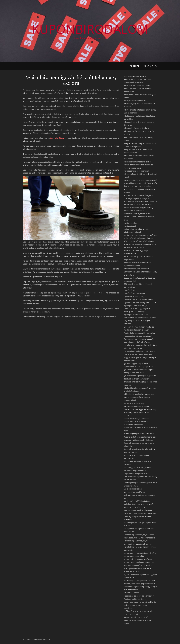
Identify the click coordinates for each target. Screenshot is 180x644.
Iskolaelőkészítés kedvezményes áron (140, 388)
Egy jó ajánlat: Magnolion (134, 293)
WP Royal (46, 639)
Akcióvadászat (130, 226)
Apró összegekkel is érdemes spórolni (140, 235)
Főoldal (135, 66)
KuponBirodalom (90, 29)
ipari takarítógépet (58, 138)
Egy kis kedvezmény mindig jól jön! (138, 299)
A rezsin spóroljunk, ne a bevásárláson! (140, 180)
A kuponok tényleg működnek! (136, 128)
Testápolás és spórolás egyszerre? (139, 596)
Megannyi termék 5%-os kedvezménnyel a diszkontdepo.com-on (140, 495)
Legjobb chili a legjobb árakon (136, 473)
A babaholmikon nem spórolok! (137, 85)
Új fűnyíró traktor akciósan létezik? (138, 611)
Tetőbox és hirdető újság (135, 599)
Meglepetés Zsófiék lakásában (137, 501)
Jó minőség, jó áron (132, 391)
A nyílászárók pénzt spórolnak (136, 171)
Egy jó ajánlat (129, 290)
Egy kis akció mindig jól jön (135, 296)
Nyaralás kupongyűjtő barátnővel (138, 565)
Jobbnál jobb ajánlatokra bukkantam (139, 394)
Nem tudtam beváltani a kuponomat (139, 562)
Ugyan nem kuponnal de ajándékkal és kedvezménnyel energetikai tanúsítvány (140, 605)
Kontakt (149, 66)
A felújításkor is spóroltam (135, 101)
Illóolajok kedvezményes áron (136, 379)
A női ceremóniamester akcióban (138, 162)
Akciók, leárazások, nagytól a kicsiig (139, 208)
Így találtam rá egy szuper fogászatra (140, 376)
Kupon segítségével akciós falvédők (139, 434)
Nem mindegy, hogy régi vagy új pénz (140, 553)
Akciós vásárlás (130, 223)
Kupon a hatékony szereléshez (137, 419)
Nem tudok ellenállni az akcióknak (138, 559)
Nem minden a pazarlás (134, 556)
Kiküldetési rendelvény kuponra (137, 406)
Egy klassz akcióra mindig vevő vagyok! (140, 302)
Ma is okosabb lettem (133, 489)
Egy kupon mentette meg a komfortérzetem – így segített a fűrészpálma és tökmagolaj (138, 308)
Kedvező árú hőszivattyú (134, 403)
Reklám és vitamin (131, 593)
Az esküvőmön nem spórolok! (136, 269)
